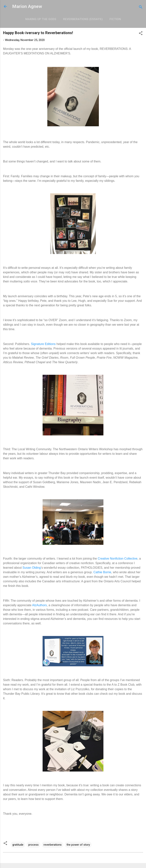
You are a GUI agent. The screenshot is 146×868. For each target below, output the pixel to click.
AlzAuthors (39, 605)
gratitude (18, 845)
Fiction (115, 19)
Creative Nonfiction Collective (118, 559)
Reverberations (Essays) (83, 19)
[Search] (141, 8)
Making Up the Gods (41, 19)
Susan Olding (32, 568)
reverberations (53, 845)
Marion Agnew (27, 6)
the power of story (78, 845)
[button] (141, 34)
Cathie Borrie (102, 572)
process (33, 845)
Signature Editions (43, 344)
